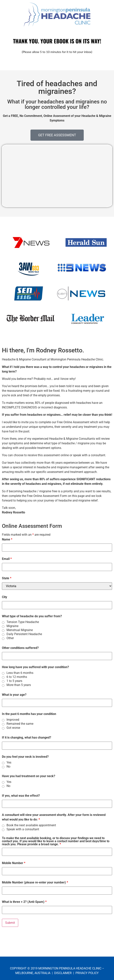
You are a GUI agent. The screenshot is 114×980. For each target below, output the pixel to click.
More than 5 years (19, 685)
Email (7, 559)
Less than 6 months (20, 673)
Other (10, 638)
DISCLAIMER (63, 973)
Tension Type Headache (23, 622)
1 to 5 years (14, 681)
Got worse (13, 728)
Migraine (12, 626)
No (8, 767)
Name (7, 540)
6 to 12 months (17, 677)
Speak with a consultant (23, 829)
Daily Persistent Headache (24, 634)
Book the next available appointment (31, 825)
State (7, 578)
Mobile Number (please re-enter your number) (35, 882)
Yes (9, 763)
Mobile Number (14, 863)
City (5, 597)
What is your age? (14, 695)
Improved (13, 720)
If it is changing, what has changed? (27, 738)
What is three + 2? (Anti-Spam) (24, 902)
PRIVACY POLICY (87, 973)
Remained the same (20, 724)
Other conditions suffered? (20, 648)
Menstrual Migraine (20, 630)
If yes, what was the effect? (21, 796)
